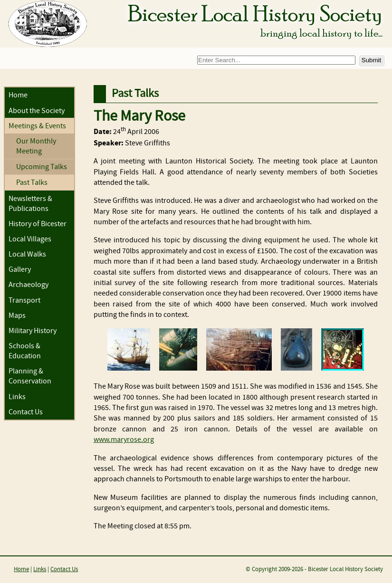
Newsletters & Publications (30, 204)
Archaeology (29, 285)
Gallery (20, 270)
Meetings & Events (37, 126)
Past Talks (32, 183)
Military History (33, 331)
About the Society (37, 111)
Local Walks (27, 254)
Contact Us (26, 412)
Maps (17, 316)
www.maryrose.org (124, 440)
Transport (24, 301)
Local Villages (30, 239)
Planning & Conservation (30, 376)
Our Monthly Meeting (36, 146)
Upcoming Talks (42, 167)
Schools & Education (25, 351)
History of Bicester (38, 224)
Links (17, 397)
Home (18, 95)
